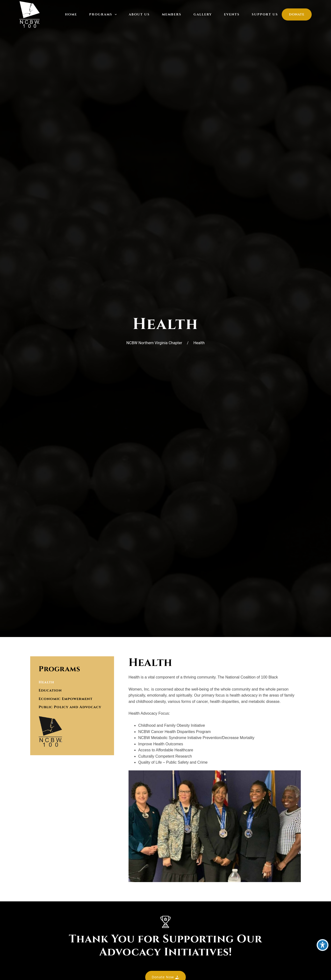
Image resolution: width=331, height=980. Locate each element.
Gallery (203, 14)
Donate (297, 14)
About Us (139, 14)
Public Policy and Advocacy (72, 712)
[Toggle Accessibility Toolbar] (323, 945)
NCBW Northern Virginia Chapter (154, 343)
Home (71, 14)
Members (172, 14)
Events (232, 14)
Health (47, 683)
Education (51, 693)
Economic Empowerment (67, 702)
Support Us (265, 14)
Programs (104, 14)
